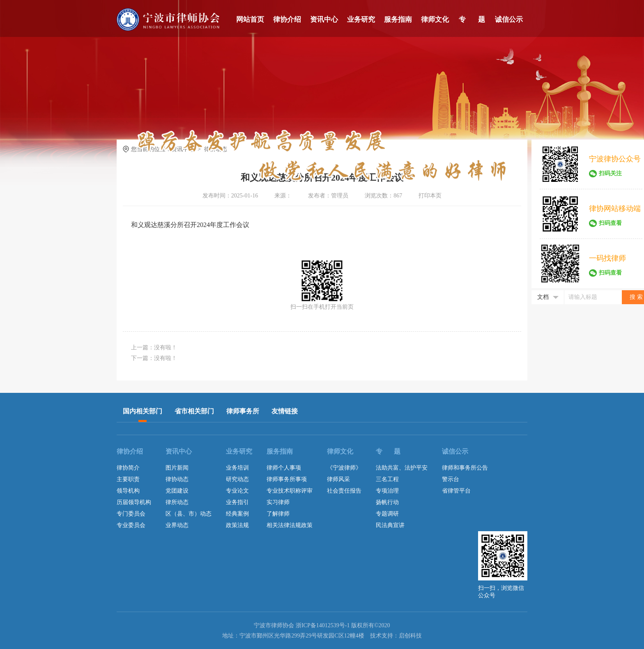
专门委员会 (131, 514)
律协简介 (128, 468)
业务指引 (237, 502)
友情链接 (285, 411)
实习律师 (278, 502)
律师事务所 (243, 411)
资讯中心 (324, 19)
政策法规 (237, 525)
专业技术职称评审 (290, 491)
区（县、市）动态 (189, 514)
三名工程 (387, 479)
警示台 (451, 479)
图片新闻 (177, 468)
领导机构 (128, 491)
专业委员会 (131, 525)
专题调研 (387, 514)
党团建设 (177, 491)
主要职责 (128, 479)
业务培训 (237, 468)
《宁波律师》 (344, 468)
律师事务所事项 (287, 479)
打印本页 (430, 196)
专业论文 (237, 491)
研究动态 (237, 479)
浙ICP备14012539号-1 (323, 625)
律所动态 (177, 502)
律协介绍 (287, 19)
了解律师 (278, 514)
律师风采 (338, 479)
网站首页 (250, 19)
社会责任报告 (344, 491)
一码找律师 (607, 258)
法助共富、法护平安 (402, 468)
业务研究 (361, 19)
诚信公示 (509, 19)
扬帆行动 (387, 502)
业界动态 (177, 525)
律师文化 (435, 19)
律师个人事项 (284, 468)
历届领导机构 (134, 502)
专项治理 (387, 491)
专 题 (472, 19)
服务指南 (398, 19)
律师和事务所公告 (465, 468)
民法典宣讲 (390, 525)
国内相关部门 (143, 411)
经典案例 (237, 514)
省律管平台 (456, 491)
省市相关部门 (194, 411)
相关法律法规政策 (290, 525)
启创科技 (410, 636)
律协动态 (177, 479)
